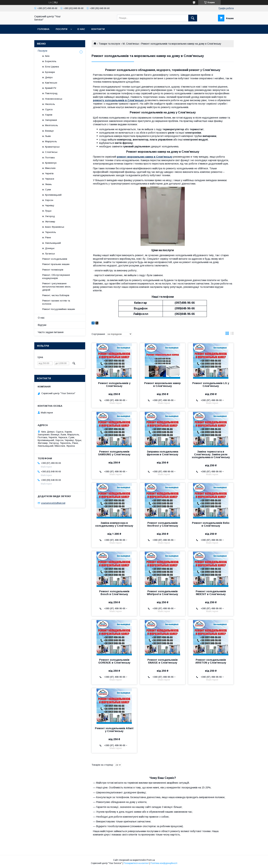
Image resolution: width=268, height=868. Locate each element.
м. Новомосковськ (52, 99)
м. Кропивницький (52, 195)
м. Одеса (47, 109)
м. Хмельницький (52, 243)
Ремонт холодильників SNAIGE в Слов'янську (163, 661)
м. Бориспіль (49, 61)
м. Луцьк (47, 211)
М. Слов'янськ (131, 44)
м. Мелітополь (50, 125)
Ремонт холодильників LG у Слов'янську (211, 385)
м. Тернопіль (49, 232)
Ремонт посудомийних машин (59, 309)
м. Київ (46, 56)
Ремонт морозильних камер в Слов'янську (162, 385)
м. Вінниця (48, 131)
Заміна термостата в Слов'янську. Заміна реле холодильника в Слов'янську (211, 454)
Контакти (98, 29)
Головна (43, 29)
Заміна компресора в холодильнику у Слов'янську (114, 524)
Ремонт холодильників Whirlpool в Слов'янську (162, 593)
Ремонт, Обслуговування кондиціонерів (56, 277)
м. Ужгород (49, 216)
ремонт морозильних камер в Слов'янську (145, 157)
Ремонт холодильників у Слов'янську (114, 385)
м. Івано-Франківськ (53, 227)
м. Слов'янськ (50, 152)
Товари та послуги (109, 44)
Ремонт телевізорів (53, 270)
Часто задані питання (51, 332)
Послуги (62, 29)
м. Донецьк (48, 248)
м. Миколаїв (49, 168)
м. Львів (46, 136)
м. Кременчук (49, 163)
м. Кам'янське (50, 83)
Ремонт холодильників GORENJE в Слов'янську (114, 661)
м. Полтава (48, 158)
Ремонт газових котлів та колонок (56, 302)
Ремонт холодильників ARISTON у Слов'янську (211, 661)
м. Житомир (49, 222)
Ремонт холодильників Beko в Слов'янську (211, 524)
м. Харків (47, 115)
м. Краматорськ (51, 147)
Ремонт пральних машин (56, 264)
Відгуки (42, 325)
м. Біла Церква (51, 67)
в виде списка (232, 334)
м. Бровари (49, 72)
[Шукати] (193, 18)
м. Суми (47, 190)
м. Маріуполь (50, 141)
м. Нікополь (49, 104)
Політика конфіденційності (164, 863)
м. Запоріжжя (50, 120)
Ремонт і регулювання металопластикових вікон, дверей (57, 287)
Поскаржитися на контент (136, 863)
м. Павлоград (50, 93)
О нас (81, 29)
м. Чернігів (48, 173)
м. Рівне (47, 237)
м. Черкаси (48, 179)
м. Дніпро (47, 77)
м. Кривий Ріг (49, 88)
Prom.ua (151, 860)
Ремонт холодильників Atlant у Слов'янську (114, 730)
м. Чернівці (48, 205)
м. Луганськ (49, 254)
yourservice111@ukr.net (53, 503)
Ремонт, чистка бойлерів (56, 295)
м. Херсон (48, 200)
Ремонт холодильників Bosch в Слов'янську (114, 593)
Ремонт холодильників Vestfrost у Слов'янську (163, 524)
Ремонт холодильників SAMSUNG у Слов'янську (114, 453)
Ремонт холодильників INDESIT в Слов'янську (211, 593)
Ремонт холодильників (55, 259)
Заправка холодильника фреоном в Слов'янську (162, 453)
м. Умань (47, 184)
